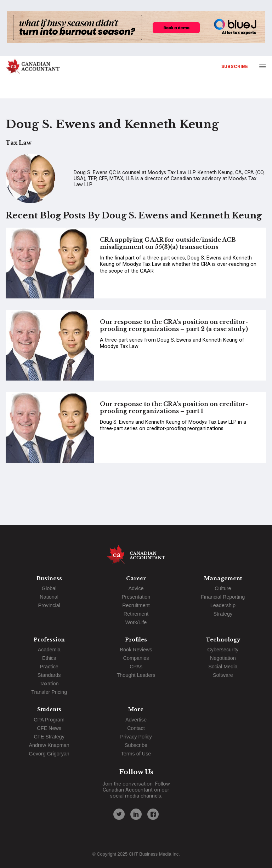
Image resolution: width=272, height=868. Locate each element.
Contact (136, 728)
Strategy (223, 614)
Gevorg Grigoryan (49, 754)
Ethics (49, 658)
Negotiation (223, 658)
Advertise (136, 720)
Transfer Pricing (49, 692)
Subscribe (235, 66)
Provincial (49, 605)
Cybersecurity (223, 650)
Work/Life (136, 622)
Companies (136, 658)
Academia (49, 650)
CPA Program (49, 720)
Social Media (223, 667)
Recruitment (136, 605)
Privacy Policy (136, 737)
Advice (136, 588)
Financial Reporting (223, 597)
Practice (49, 667)
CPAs (136, 667)
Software (223, 675)
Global (49, 588)
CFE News (49, 728)
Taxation (49, 684)
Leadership (223, 605)
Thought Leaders (136, 675)
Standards (49, 675)
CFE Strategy (49, 737)
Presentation (136, 597)
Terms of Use (136, 754)
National (49, 597)
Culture (223, 588)
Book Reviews (136, 650)
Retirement (136, 614)
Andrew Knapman (49, 745)
